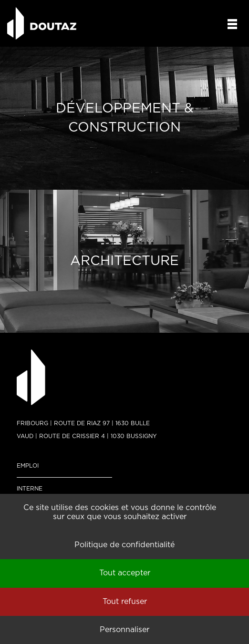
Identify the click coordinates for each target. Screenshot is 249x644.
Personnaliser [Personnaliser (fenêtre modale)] (124, 630)
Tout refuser (125, 602)
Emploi (28, 466)
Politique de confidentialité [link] (124, 545)
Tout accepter (125, 573)
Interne (30, 489)
